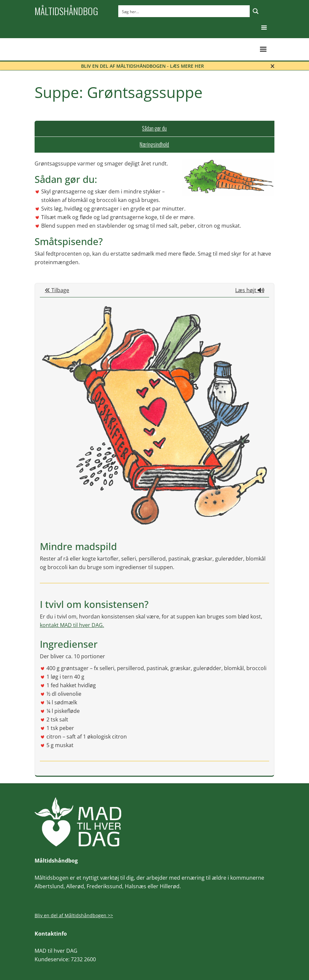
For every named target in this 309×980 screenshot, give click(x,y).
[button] (264, 28)
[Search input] (184, 11)
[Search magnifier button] (256, 11)
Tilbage (57, 290)
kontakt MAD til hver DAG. (72, 625)
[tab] (154, 129)
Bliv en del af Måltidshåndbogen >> (74, 915)
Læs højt (250, 290)
